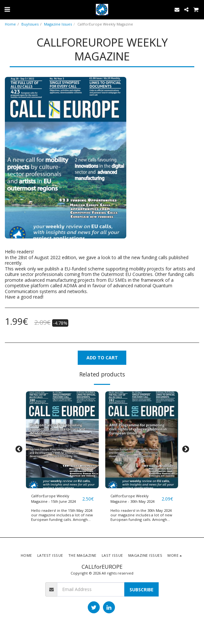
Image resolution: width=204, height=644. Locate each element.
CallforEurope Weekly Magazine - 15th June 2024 (53, 499)
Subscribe (142, 590)
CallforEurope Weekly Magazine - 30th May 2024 (132, 499)
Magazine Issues (58, 24)
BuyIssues (30, 24)
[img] (62, 440)
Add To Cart (102, 358)
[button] (7, 9)
